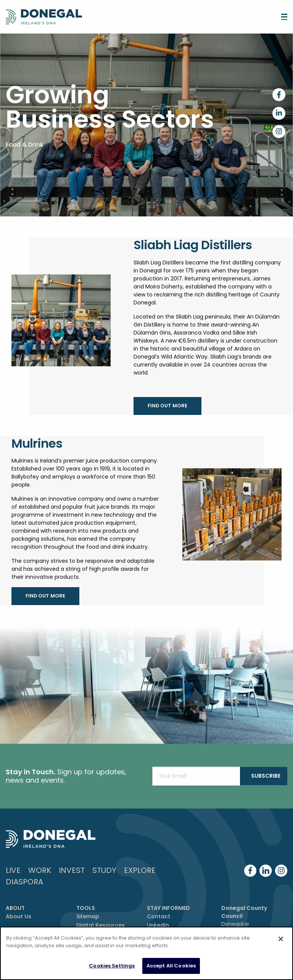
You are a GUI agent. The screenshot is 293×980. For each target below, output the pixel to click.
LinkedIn (158, 925)
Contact (159, 916)
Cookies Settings (112, 966)
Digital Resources (101, 925)
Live (13, 870)
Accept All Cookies (171, 966)
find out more (167, 406)
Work (40, 870)
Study (104, 870)
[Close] (281, 939)
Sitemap (88, 916)
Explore (140, 870)
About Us (19, 916)
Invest (72, 870)
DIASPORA (24, 882)
